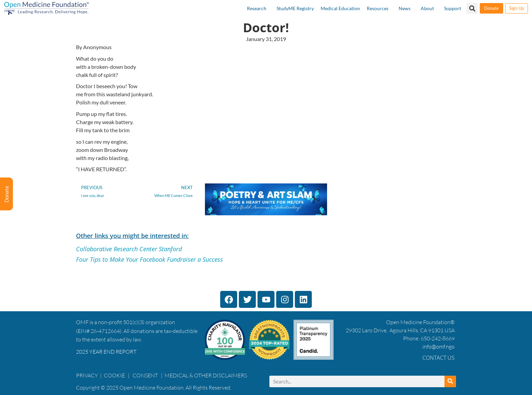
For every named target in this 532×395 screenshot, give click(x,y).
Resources (378, 8)
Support (453, 8)
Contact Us (439, 358)
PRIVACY (87, 375)
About (427, 8)
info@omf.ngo (439, 347)
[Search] (450, 381)
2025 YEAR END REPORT (106, 352)
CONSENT (145, 375)
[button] (472, 8)
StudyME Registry (295, 8)
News (405, 8)
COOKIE (115, 375)
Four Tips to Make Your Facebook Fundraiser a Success (149, 259)
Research (257, 8)
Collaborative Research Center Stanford (129, 249)
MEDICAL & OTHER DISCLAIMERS (206, 375)
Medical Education (340, 8)
